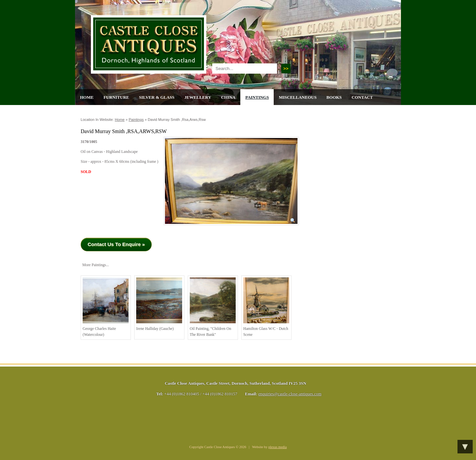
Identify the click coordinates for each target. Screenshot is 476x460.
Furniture (116, 97)
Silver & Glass (157, 97)
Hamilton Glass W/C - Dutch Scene (266, 307)
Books (334, 97)
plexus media (278, 447)
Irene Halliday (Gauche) (159, 304)
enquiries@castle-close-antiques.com (290, 394)
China (228, 97)
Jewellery (198, 97)
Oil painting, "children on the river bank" (213, 307)
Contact (362, 97)
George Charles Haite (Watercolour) (106, 307)
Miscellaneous (297, 97)
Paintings (257, 97)
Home (87, 97)
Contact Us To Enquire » (116, 244)
